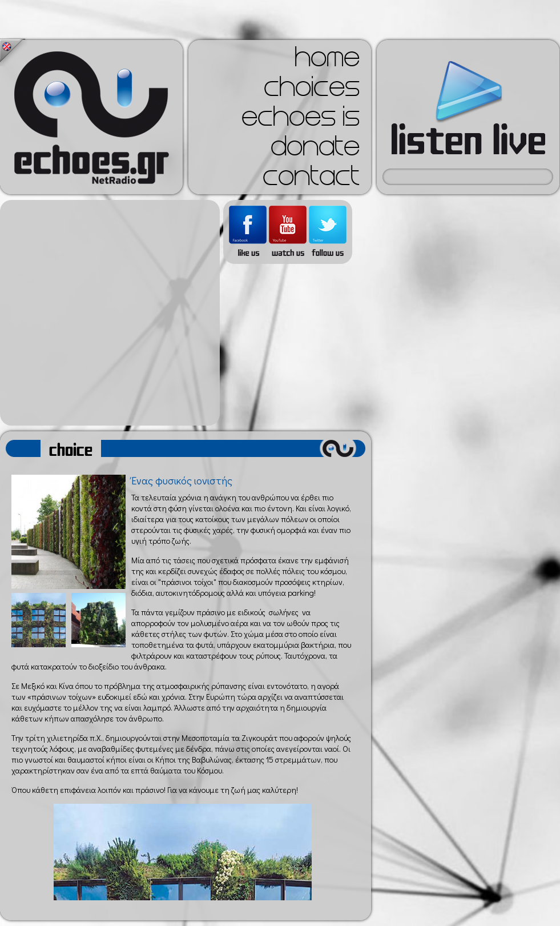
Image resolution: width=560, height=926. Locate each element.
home (327, 61)
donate (315, 150)
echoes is (301, 120)
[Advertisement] (107, 313)
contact (311, 179)
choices (312, 90)
